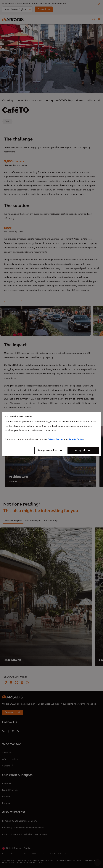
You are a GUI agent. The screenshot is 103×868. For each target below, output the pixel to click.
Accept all (80, 450)
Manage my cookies (47, 450)
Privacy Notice (56, 439)
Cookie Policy (76, 439)
